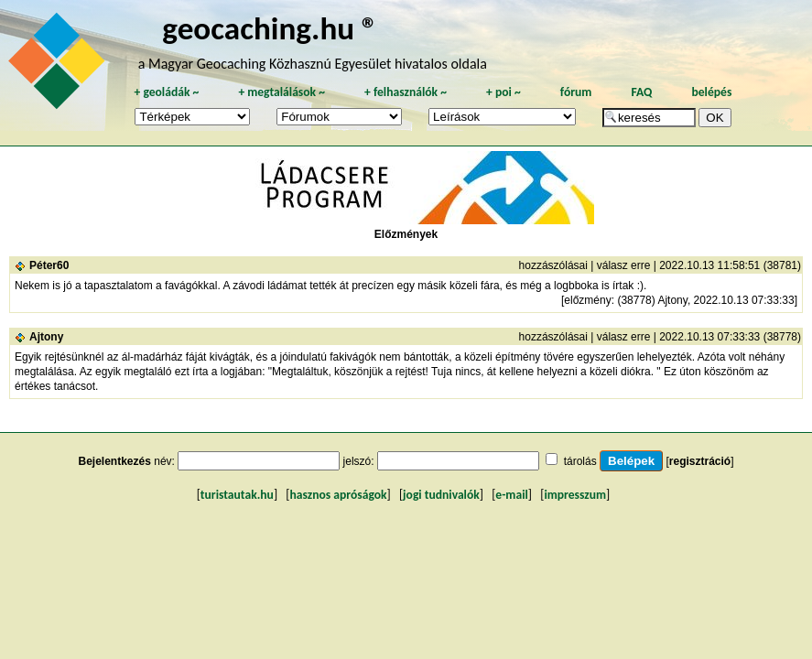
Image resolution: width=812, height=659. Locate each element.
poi (503, 92)
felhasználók (406, 92)
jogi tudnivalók (441, 495)
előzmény (587, 300)
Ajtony (46, 337)
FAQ (641, 92)
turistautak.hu (237, 495)
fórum (576, 92)
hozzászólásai (553, 265)
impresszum (575, 495)
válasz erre (624, 265)
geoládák (166, 92)
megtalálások (281, 92)
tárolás (580, 461)
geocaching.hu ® (270, 28)
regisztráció (700, 461)
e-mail (511, 495)
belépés (711, 92)
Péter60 (49, 265)
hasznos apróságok (338, 495)
